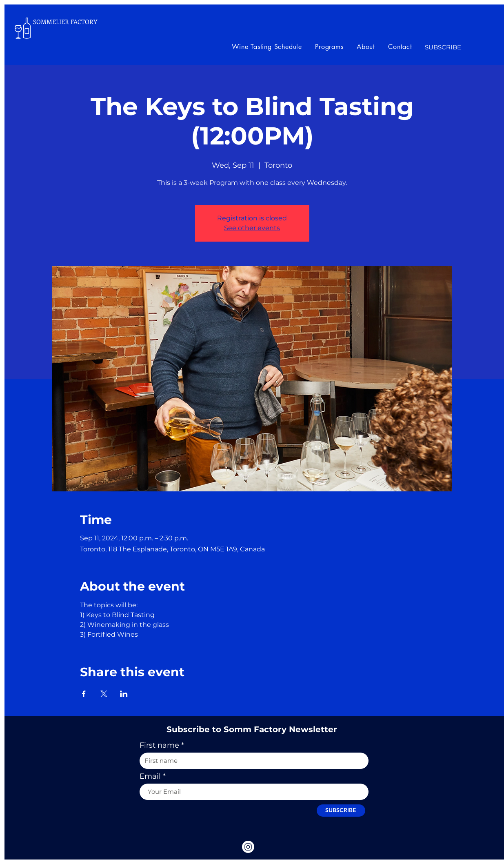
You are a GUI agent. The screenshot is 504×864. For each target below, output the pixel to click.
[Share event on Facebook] (84, 694)
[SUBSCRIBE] (341, 811)
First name (159, 745)
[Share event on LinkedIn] (124, 694)
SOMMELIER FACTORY (65, 22)
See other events (252, 228)
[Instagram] (248, 847)
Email (150, 776)
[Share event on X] (104, 694)
